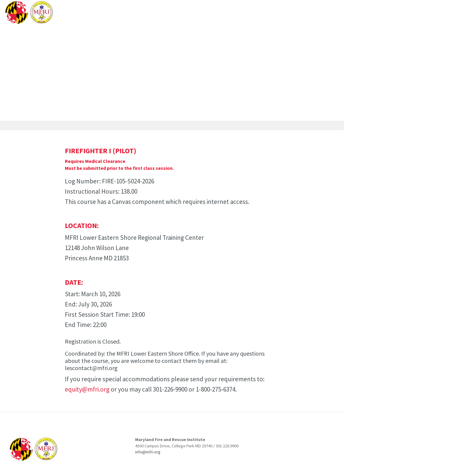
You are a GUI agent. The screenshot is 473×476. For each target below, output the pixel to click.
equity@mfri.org (87, 389)
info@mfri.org (148, 452)
